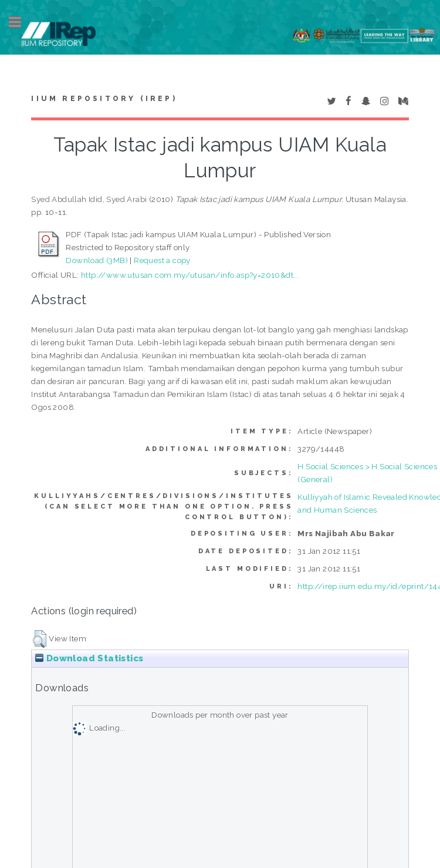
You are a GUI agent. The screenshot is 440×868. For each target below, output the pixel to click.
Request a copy (162, 260)
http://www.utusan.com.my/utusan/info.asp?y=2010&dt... (190, 275)
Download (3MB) (97, 260)
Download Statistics (89, 658)
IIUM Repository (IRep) (104, 99)
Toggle (21, 22)
